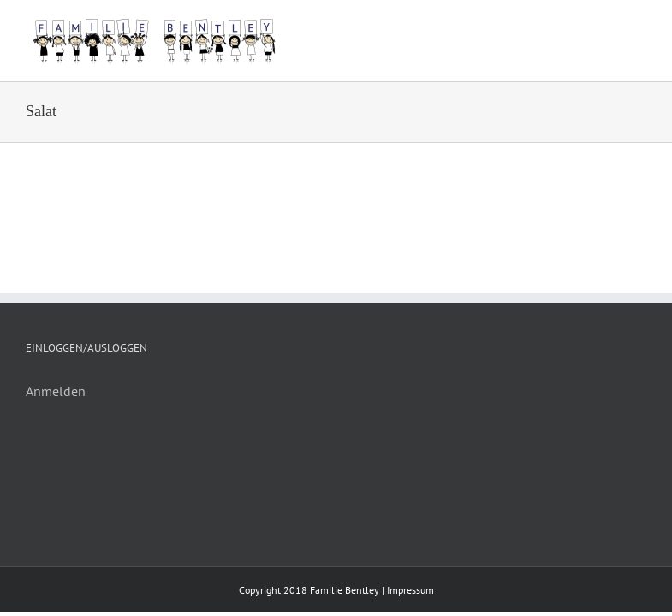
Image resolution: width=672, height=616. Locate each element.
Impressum (410, 590)
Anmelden (56, 391)
